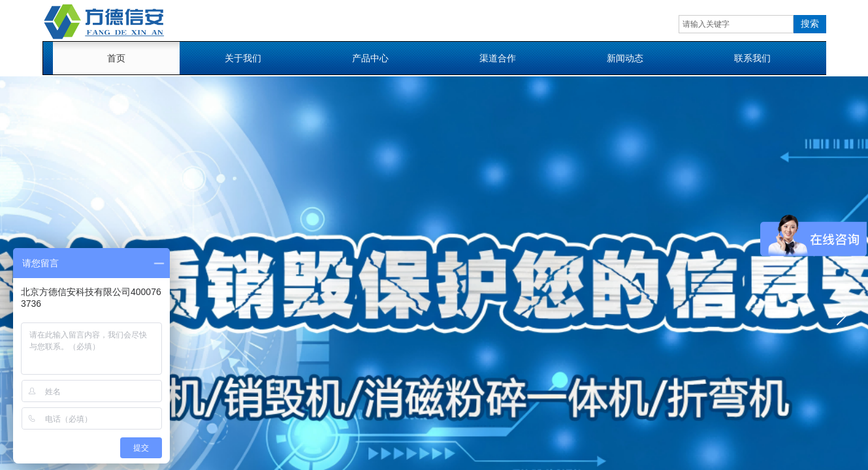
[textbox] (736, 24)
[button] (841, 316)
